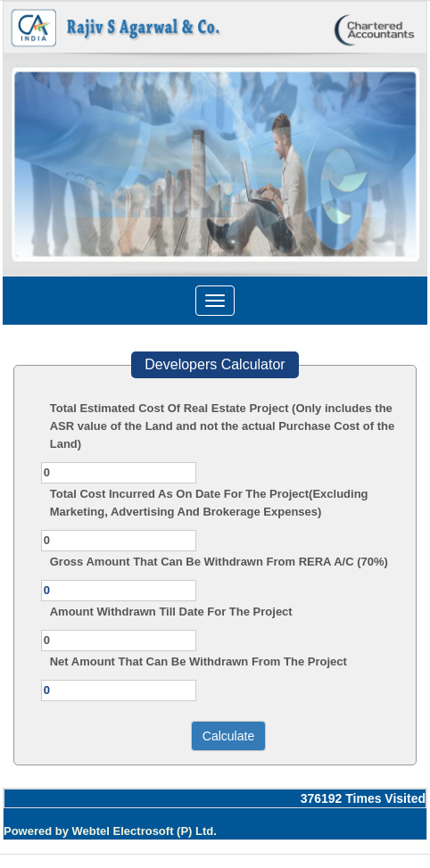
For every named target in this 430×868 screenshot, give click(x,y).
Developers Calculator (215, 364)
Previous (48, 158)
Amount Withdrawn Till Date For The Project (171, 612)
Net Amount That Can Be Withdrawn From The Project (198, 661)
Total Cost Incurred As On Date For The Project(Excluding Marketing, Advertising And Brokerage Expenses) (209, 503)
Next (378, 158)
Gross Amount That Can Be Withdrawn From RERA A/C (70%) (219, 562)
